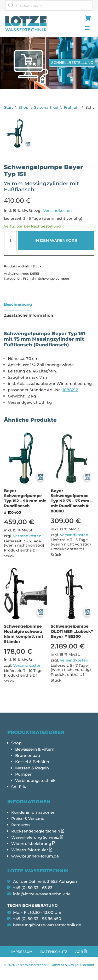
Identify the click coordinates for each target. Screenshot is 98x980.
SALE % (19, 787)
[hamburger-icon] (87, 19)
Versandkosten (58, 211)
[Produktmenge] (10, 241)
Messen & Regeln (32, 768)
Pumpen (24, 774)
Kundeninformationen (33, 812)
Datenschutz (54, 952)
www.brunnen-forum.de (35, 856)
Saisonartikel (46, 107)
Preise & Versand (28, 819)
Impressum (22, 952)
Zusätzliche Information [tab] (28, 315)
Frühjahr (72, 107)
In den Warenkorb (56, 240)
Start (8, 107)
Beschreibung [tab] (18, 304)
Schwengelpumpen (54, 278)
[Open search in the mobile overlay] (49, 5)
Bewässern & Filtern (35, 749)
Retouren (21, 825)
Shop (24, 107)
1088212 (70, 390)
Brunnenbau (28, 755)
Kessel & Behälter (32, 762)
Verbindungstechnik (35, 780)
